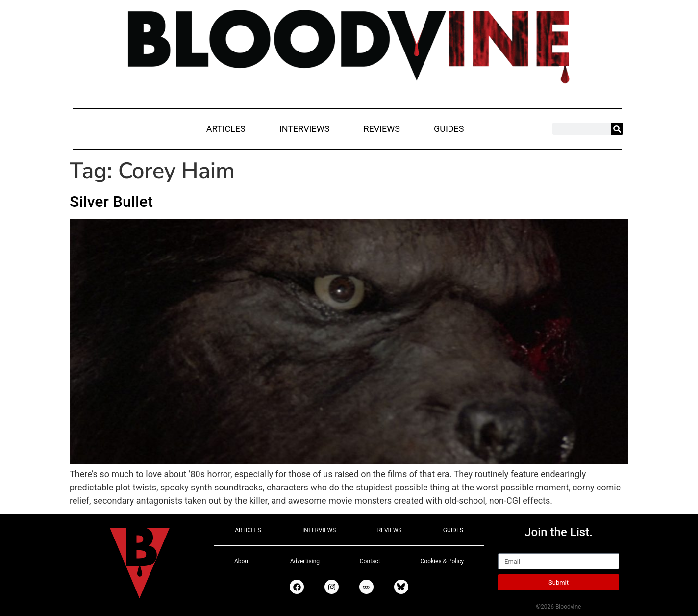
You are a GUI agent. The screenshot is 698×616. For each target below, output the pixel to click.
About (242, 561)
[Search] (617, 129)
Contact (370, 561)
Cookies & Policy (442, 561)
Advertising (305, 561)
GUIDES (449, 129)
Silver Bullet (111, 202)
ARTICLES (226, 129)
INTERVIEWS (305, 129)
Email (509, 549)
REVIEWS (382, 129)
